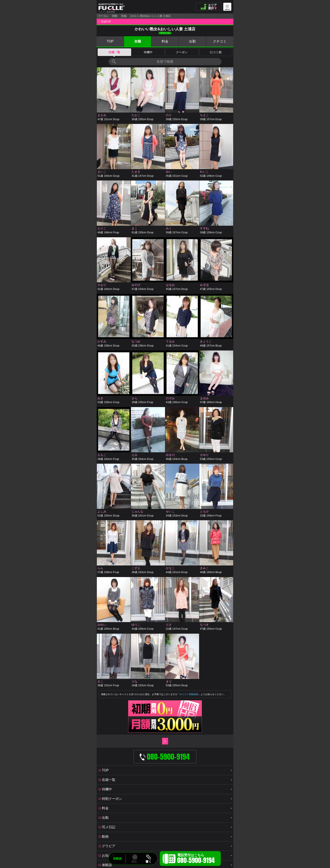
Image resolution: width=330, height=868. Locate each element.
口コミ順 (216, 52)
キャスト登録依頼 (189, 694)
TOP (110, 41)
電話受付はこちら (196, 859)
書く (148, 861)
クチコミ (220, 41)
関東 (115, 16)
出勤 (192, 41)
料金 (165, 41)
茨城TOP (106, 22)
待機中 (148, 52)
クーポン (182, 52)
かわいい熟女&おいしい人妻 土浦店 (150, 16)
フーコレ (103, 16)
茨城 (124, 16)
